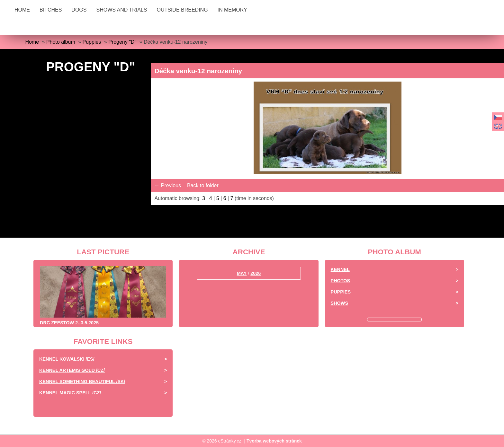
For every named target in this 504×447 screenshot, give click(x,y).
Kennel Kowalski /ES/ (67, 359)
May (242, 273)
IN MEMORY (232, 10)
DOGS (79, 10)
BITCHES (51, 10)
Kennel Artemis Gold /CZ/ (72, 370)
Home (22, 10)
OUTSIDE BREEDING (182, 10)
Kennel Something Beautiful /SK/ (82, 381)
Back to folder (203, 185)
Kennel (340, 269)
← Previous (168, 185)
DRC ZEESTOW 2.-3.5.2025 (69, 323)
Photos (341, 281)
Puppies (92, 42)
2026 (256, 273)
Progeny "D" (122, 42)
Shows (339, 303)
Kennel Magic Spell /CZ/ (70, 393)
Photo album (61, 42)
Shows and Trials (122, 10)
